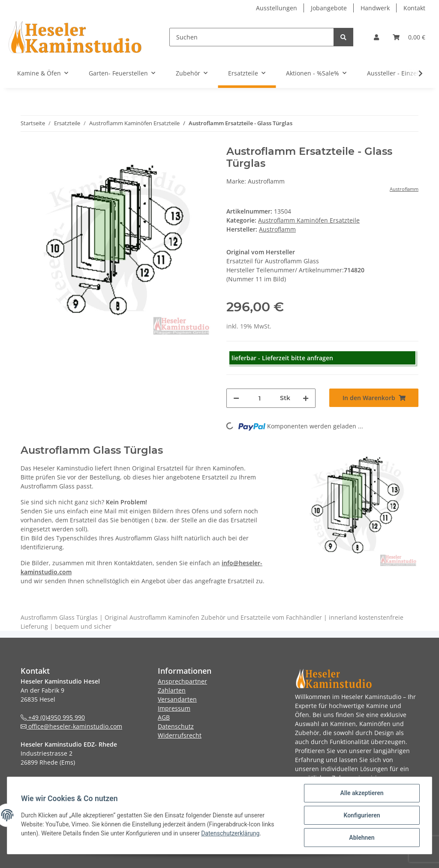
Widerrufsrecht (180, 735)
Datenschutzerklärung (230, 833)
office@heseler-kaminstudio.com (71, 726)
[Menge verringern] (236, 398)
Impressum (174, 708)
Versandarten (177, 699)
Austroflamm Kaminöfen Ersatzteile (309, 220)
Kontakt (414, 8)
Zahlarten (172, 690)
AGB (164, 717)
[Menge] (260, 398)
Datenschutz (176, 726)
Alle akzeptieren (362, 793)
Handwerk (375, 8)
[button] (376, 37)
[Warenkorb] (409, 37)
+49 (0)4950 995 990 (53, 717)
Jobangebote (329, 8)
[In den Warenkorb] (374, 398)
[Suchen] (252, 37)
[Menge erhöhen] (306, 398)
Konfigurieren (362, 815)
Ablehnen (362, 838)
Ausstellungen (277, 8)
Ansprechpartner (182, 681)
